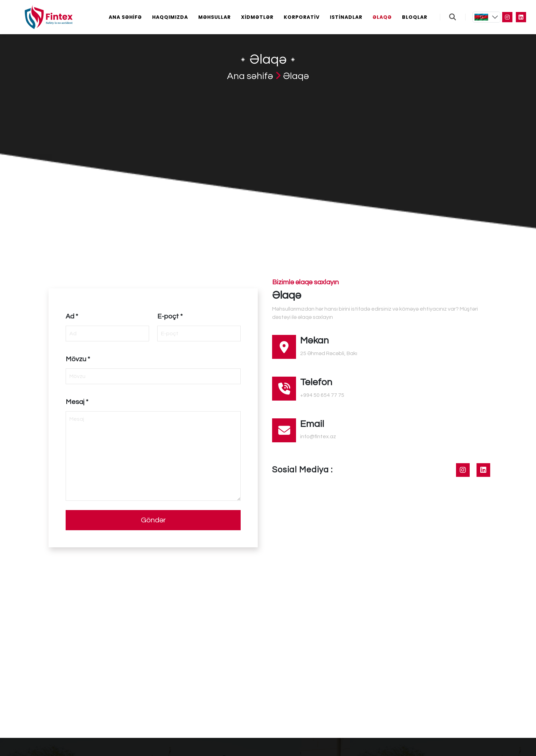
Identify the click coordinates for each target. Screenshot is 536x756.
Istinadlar (346, 17)
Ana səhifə (125, 17)
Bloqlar (415, 17)
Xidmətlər (257, 17)
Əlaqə (382, 17)
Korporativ (302, 17)
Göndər (153, 520)
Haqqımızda (170, 17)
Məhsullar (215, 17)
